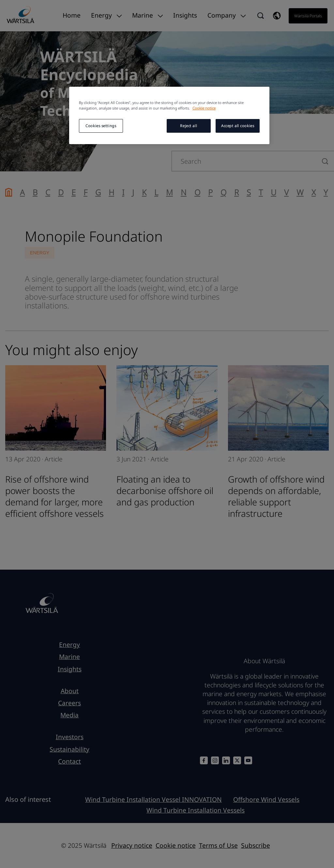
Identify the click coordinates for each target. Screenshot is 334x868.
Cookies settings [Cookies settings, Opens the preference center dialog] (101, 126)
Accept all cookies (238, 126)
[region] (169, 115)
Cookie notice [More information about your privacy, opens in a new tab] (204, 108)
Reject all (189, 126)
